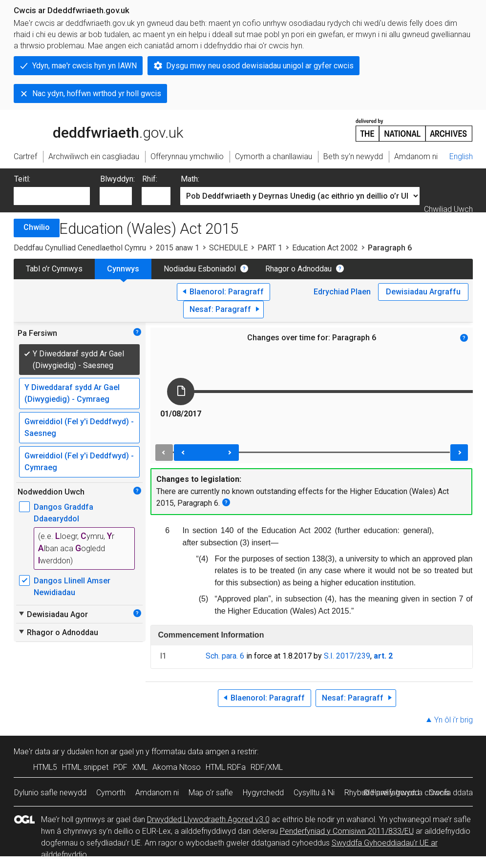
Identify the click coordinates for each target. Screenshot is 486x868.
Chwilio (37, 227)
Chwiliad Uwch (448, 209)
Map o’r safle (211, 793)
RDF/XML (267, 767)
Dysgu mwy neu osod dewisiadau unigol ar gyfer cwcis (260, 66)
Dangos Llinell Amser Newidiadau (72, 587)
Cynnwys (123, 269)
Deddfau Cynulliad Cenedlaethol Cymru (80, 248)
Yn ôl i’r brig (454, 720)
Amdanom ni (157, 793)
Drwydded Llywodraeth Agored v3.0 (208, 819)
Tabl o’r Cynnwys (54, 269)
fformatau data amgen (190, 752)
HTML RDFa (226, 767)
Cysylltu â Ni (314, 793)
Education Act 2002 (325, 248)
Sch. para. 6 (225, 656)
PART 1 (270, 248)
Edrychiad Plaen (342, 292)
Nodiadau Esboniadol (200, 269)
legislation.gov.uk (91, 129)
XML (140, 767)
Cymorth (111, 793)
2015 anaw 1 (178, 248)
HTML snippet (85, 767)
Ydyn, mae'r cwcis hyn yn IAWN (85, 66)
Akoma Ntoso (177, 767)
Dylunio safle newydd (50, 793)
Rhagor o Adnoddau (298, 269)
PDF (120, 767)
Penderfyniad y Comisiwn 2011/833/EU (347, 831)
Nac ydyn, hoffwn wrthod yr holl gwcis (97, 93)
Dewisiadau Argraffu (423, 292)
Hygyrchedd (263, 793)
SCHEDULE (228, 248)
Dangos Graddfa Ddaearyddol (63, 513)
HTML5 (45, 767)
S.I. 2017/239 (347, 656)
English (461, 156)
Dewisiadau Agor (53, 614)
